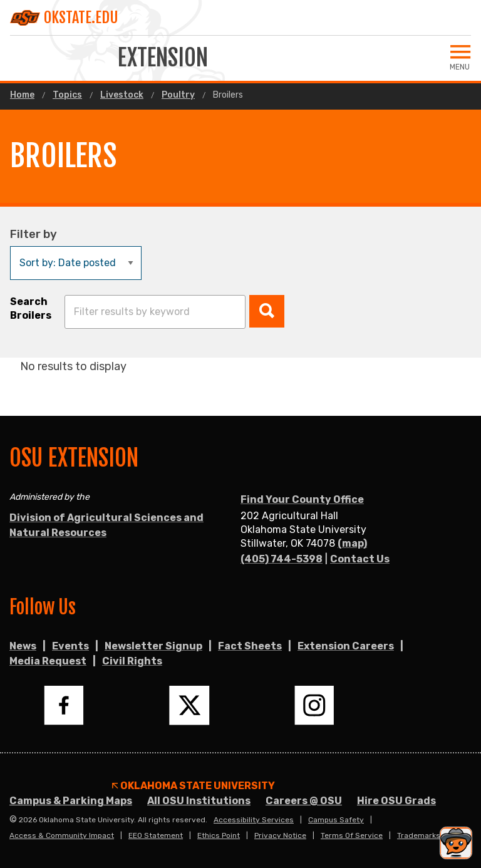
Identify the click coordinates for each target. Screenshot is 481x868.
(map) (352, 543)
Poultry (178, 95)
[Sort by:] (76, 263)
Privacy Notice (280, 835)
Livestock (122, 95)
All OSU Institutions (199, 801)
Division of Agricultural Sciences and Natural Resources (106, 525)
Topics (67, 95)
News (23, 646)
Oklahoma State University (194, 786)
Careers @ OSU (304, 801)
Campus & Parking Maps (71, 801)
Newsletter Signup (153, 646)
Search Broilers (31, 308)
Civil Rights (132, 661)
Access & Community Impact (62, 835)
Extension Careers (346, 646)
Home (22, 95)
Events (70, 646)
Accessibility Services (254, 820)
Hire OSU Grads (396, 801)
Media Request (48, 661)
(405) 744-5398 (282, 559)
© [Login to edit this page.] (13, 820)
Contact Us (360, 559)
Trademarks (419, 835)
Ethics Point (219, 835)
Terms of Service (352, 835)
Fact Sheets (250, 646)
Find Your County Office (302, 499)
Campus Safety (336, 820)
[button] (267, 311)
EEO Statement (156, 835)
